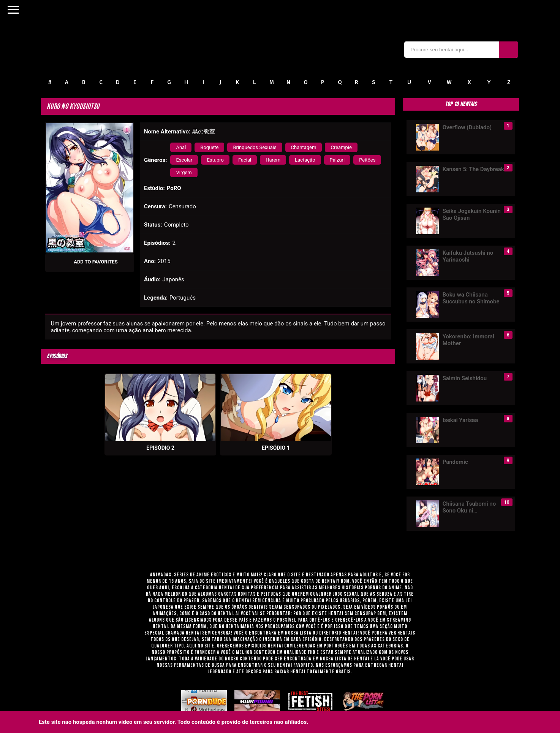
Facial (245, 160)
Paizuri (337, 160)
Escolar (184, 160)
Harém (273, 160)
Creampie (341, 147)
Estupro (215, 160)
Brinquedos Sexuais (255, 147)
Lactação (305, 160)
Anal (181, 147)
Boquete (209, 147)
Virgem (184, 172)
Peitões (367, 160)
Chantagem (304, 147)
